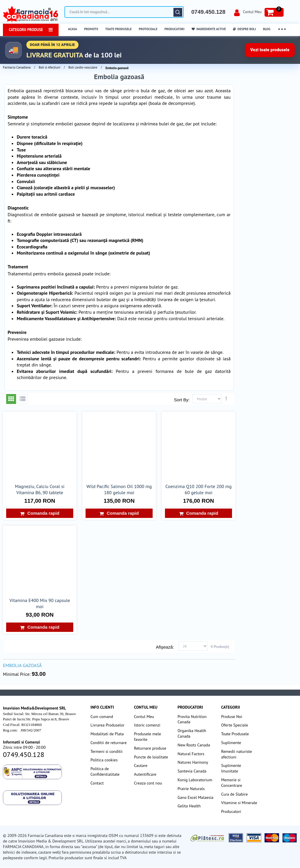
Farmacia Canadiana (17, 67)
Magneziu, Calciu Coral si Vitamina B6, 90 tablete (40, 489)
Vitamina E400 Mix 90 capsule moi (40, 603)
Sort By (181, 400)
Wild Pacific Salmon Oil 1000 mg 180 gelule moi (119, 489)
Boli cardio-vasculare (83, 67)
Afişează (164, 647)
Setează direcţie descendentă (226, 398)
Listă (23, 399)
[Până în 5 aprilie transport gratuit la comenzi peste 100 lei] (150, 50)
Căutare (178, 12)
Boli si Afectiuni (49, 67)
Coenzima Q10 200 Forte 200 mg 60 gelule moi (199, 489)
